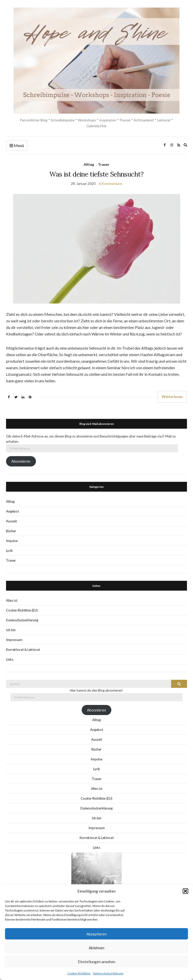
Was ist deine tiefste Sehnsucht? (96, 174)
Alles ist (12, 600)
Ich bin (11, 630)
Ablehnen (96, 948)
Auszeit (11, 521)
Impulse (12, 541)
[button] (185, 891)
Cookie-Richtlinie (79, 973)
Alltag (89, 164)
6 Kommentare (110, 183)
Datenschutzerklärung (108, 973)
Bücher (11, 531)
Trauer (104, 164)
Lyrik (9, 551)
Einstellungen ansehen (97, 962)
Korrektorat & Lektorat (23, 650)
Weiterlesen (172, 397)
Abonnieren (21, 461)
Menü (17, 146)
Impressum (14, 640)
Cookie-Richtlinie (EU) (22, 610)
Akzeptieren (96, 934)
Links (10, 659)
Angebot (12, 511)
